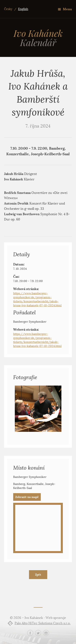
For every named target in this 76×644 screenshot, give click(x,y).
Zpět (38, 575)
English (23, 9)
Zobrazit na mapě (27, 497)
